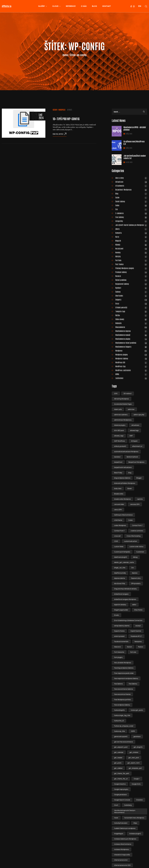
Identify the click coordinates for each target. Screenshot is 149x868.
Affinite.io (7, 6)
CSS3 (116, 541)
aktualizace (135, 425)
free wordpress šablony (122, 705)
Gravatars (139, 800)
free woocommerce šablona (124, 689)
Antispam (134, 441)
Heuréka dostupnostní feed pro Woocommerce (125, 811)
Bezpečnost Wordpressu (131, 190)
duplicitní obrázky (120, 605)
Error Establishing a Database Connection (128, 620)
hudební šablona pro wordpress (125, 828)
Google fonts (136, 784)
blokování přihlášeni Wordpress (125, 483)
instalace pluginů (135, 834)
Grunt (116, 805)
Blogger (139, 478)
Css (131, 209)
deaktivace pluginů (121, 557)
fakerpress (138, 642)
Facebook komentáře (121, 642)
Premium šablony (131, 272)
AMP (131, 436)
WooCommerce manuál (131, 335)
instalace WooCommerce (123, 844)
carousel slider (119, 504)
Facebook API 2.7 (136, 636)
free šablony (133, 684)
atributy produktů (120, 446)
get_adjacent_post (121, 747)
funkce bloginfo (119, 710)
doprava (135, 573)
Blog (131, 194)
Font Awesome (119, 652)
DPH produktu (136, 583)
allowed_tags (119, 436)
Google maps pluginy (121, 789)
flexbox (141, 647)
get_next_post (134, 758)
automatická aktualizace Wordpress (126, 452)
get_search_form (134, 763)
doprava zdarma (120, 578)
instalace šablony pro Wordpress (125, 839)
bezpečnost (118, 462)
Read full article (60, 134)
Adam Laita (118, 409)
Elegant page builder (121, 610)
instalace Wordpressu (122, 849)
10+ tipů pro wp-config (66, 119)
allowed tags (134, 430)
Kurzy (131, 237)
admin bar (131, 409)
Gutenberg (128, 805)
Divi (133, 568)
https (135, 823)
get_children (134, 752)
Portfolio (131, 260)
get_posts (118, 763)
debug (135, 557)
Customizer (140, 552)
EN (140, 6)
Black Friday (118, 473)
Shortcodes (131, 296)
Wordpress (62, 110)
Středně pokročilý (131, 307)
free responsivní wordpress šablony (126, 678)
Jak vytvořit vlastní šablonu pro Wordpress (131, 225)
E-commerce (131, 213)
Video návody (131, 319)
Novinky (131, 252)
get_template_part (135, 768)
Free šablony (131, 217)
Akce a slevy (131, 178)
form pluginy (118, 657)
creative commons (137, 531)
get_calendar (119, 752)
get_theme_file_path (122, 773)
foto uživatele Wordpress (123, 663)
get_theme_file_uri (121, 779)
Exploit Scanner (136, 631)
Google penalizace (120, 795)
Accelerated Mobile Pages (123, 404)
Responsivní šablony (131, 284)
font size (133, 652)
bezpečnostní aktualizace (123, 467)
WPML (131, 374)
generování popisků (121, 737)
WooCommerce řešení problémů (131, 343)
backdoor (117, 457)
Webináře (131, 323)
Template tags (131, 311)
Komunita (131, 233)
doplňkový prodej (120, 573)
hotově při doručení (121, 823)
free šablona (118, 684)
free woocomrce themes (122, 694)
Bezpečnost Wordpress (136, 462)
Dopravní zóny (136, 578)
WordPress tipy (131, 366)
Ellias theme (138, 610)
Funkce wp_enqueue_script (124, 726)
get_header (118, 758)
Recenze (131, 276)
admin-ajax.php (139, 415)
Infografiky (131, 221)
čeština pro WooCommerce (123, 515)
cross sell (117, 536)
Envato (117, 615)
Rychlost (131, 288)
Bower (130, 488)
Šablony (131, 292)
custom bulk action (131, 541)
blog (130, 473)
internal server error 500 (122, 865)
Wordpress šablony (131, 358)
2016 (116, 394)
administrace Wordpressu (123, 420)
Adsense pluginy (120, 425)
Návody (55, 110)
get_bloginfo (138, 747)
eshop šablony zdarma (122, 626)
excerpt (138, 626)
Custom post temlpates (122, 552)
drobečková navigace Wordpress (125, 599)
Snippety (131, 300)
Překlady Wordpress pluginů (131, 268)
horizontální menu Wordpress (134, 818)
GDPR (133, 731)
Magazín (131, 241)
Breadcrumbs (119, 494)
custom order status (136, 547)
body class (118, 488)
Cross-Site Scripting (134, 536)
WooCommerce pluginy (131, 339)
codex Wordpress (120, 525)
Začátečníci (131, 378)
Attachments (131, 186)
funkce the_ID (119, 721)
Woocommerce (131, 327)
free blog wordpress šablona (124, 668)
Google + (137, 779)
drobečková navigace (121, 594)
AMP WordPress (120, 441)
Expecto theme (119, 631)
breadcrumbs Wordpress (123, 499)
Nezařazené (131, 249)
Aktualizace (131, 182)
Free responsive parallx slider (124, 673)
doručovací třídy (120, 583)
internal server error (121, 860)
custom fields (119, 547)
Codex (131, 205)
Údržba (131, 315)
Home (65, 55)
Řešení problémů (131, 280)
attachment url (137, 446)
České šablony (131, 201)
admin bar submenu (121, 415)
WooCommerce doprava (131, 331)
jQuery (131, 229)
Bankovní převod (132, 457)
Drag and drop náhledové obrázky (125, 589)
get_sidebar (118, 768)
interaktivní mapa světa (122, 855)
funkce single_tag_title (122, 715)
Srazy (131, 303)
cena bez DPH (135, 504)
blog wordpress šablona (122, 478)
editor (134, 605)
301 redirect (128, 394)
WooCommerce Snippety (131, 347)
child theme (118, 520)
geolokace (137, 737)
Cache (131, 197)
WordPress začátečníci (131, 370)
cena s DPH (118, 510)
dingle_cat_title (120, 568)
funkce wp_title (120, 731)
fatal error (117, 647)
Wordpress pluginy (131, 355)
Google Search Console (122, 800)
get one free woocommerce (123, 742)
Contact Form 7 (137, 525)
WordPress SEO (131, 362)
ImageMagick (119, 834)
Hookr (116, 818)
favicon (130, 647)
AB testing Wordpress (121, 399)
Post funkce (131, 264)
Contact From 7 (119, 531)
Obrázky (131, 256)
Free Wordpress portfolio (123, 700)
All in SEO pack (119, 430)
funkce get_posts (137, 710)
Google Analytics (120, 784)
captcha (140, 499)
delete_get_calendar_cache (124, 562)
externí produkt (119, 636)
